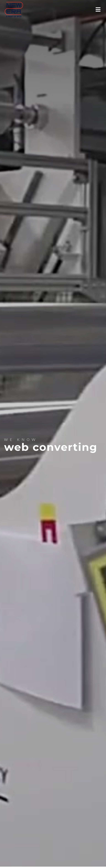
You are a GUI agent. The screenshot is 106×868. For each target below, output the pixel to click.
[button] (99, 10)
